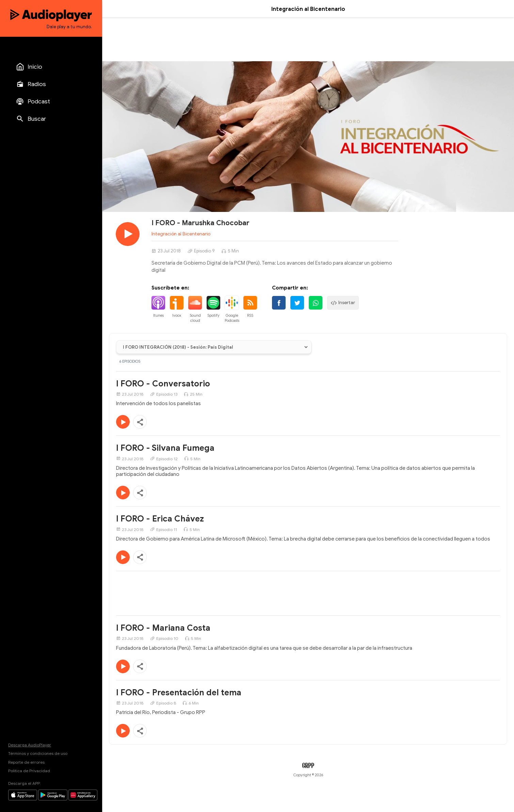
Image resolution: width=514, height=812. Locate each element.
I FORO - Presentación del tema (179, 693)
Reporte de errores (26, 762)
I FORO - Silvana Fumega (165, 448)
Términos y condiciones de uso (38, 753)
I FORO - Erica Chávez (160, 519)
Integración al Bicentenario (181, 234)
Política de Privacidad (29, 771)
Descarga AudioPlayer (30, 745)
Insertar (343, 303)
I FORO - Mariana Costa (163, 628)
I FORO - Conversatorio (163, 384)
